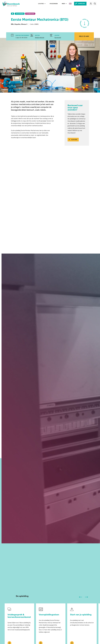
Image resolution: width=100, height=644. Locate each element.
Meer (63, 4)
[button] (81, 597)
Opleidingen (54, 4)
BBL (12, 24)
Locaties (41, 4)
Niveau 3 (24, 24)
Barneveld (58, 38)
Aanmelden (81, 4)
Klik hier (74, 140)
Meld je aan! (84, 36)
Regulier (17, 24)
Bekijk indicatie (40, 38)
